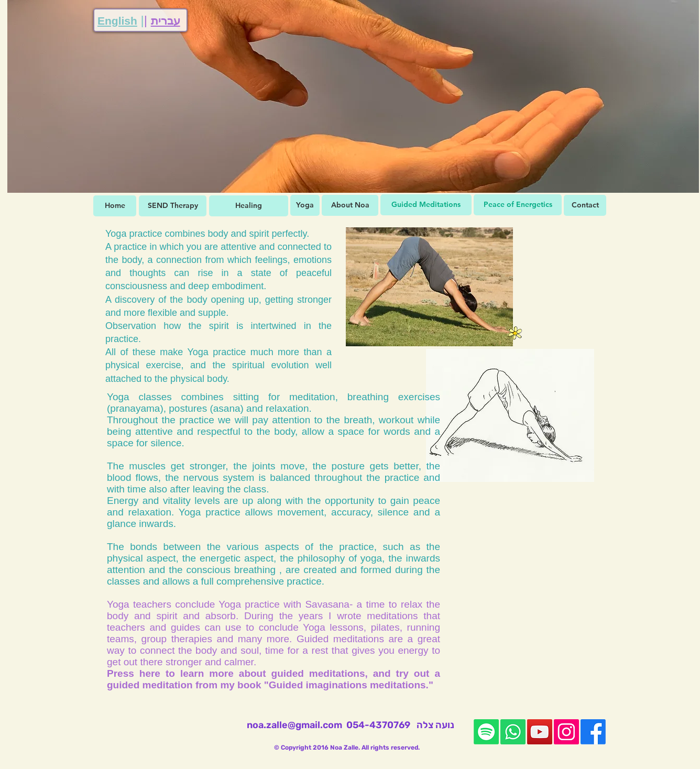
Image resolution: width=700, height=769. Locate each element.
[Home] (115, 206)
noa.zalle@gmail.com (294, 725)
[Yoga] (305, 205)
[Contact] (585, 205)
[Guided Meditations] (426, 205)
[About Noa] (350, 205)
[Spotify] (486, 732)
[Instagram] (566, 732)
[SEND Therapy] (173, 206)
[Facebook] (593, 732)
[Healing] (249, 206)
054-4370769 (378, 725)
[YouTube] (540, 732)
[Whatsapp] (513, 732)
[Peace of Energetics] (518, 205)
